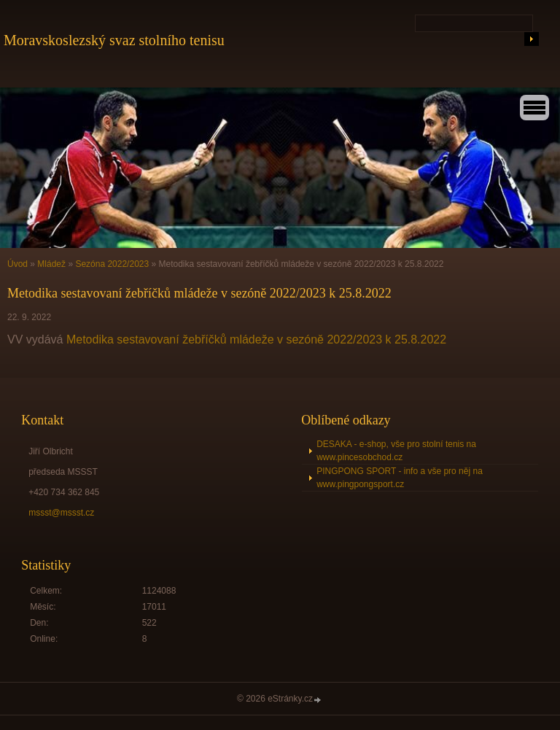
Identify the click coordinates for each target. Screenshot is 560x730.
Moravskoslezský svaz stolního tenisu (114, 40)
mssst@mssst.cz (61, 513)
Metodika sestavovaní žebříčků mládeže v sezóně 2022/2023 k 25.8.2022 (256, 339)
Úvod (17, 264)
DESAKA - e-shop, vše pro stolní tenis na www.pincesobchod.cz (396, 451)
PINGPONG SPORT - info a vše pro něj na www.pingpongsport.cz (400, 478)
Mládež (51, 264)
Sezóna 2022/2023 (112, 264)
